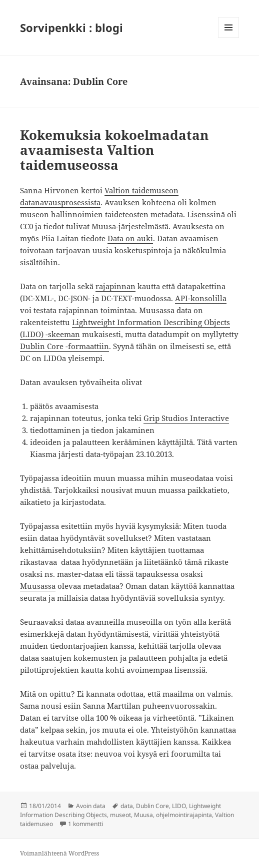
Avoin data (91, 806)
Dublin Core (152, 806)
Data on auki (130, 238)
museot (120, 815)
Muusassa (38, 586)
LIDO (179, 806)
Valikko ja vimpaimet (229, 38)
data (127, 806)
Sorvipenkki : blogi (71, 27)
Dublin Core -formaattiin (64, 346)
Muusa (143, 815)
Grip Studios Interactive (186, 418)
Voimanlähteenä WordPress (59, 853)
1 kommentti (85, 824)
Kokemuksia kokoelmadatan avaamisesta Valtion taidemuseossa (114, 150)
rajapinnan (115, 286)
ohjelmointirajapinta (184, 815)
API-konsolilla (201, 298)
